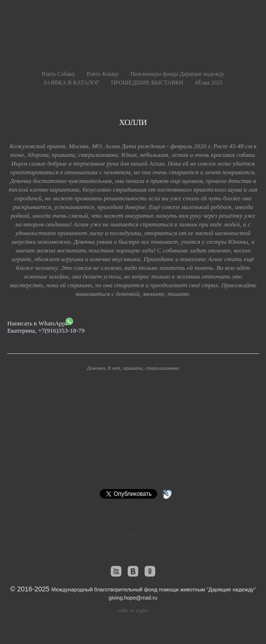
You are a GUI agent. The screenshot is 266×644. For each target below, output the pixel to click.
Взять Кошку (103, 74)
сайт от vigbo (133, 610)
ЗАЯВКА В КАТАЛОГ (72, 83)
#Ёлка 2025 (209, 83)
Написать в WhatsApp (40, 322)
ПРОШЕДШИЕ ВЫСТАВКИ (147, 83)
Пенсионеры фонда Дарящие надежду (177, 74)
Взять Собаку (58, 74)
